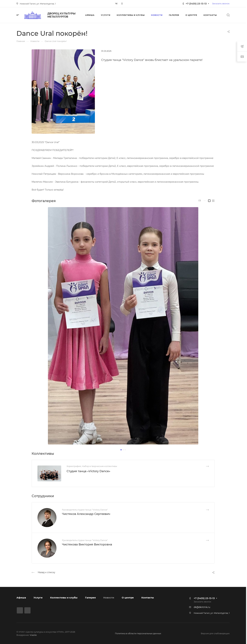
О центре (128, 598)
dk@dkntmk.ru (202, 607)
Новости (109, 598)
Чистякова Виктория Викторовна (87, 544)
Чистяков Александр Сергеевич (86, 514)
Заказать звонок (221, 3)
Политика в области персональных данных (138, 633)
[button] (121, 450)
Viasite (33, 635)
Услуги (38, 598)
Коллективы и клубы (64, 598)
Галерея (90, 598)
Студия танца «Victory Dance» (88, 471)
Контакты (148, 598)
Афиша (21, 598)
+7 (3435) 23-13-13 (196, 4)
